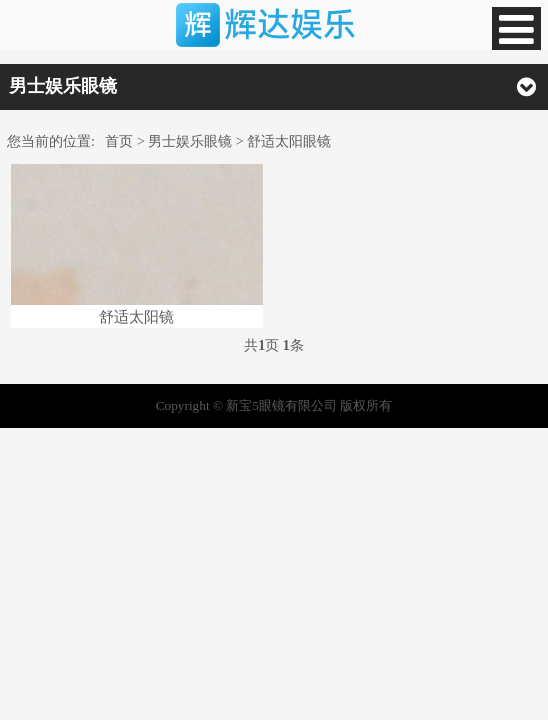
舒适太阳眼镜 (289, 141)
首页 (119, 141)
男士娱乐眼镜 (190, 141)
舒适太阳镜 (136, 316)
